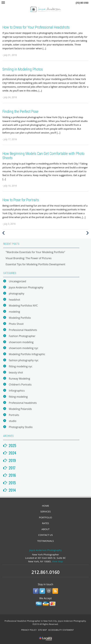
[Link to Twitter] (42, 591)
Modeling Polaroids (20, 409)
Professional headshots (23, 403)
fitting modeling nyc (21, 366)
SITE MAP (42, 630)
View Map (58, 561)
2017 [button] (12, 468)
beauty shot (16, 372)
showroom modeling (21, 342)
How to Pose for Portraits (21, 200)
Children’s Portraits (20, 385)
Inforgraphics (17, 391)
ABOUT (45, 529)
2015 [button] (12, 483)
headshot (14, 300)
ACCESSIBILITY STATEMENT (61, 630)
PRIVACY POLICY (29, 630)
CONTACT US (46, 535)
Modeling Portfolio (20, 318)
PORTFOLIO (45, 517)
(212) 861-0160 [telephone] (82, 3)
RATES (45, 523)
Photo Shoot (16, 324)
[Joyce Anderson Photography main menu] (3, 2)
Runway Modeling (19, 379)
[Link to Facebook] (36, 591)
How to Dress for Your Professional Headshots (36, 27)
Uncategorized (17, 281)
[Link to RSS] (55, 591)
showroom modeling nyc (24, 348)
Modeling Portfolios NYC (23, 306)
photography (17, 294)
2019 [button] (12, 460)
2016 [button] (12, 475)
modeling (14, 312)
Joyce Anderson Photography (26, 287)
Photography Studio (21, 427)
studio (13, 421)
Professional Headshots (23, 330)
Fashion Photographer (22, 336)
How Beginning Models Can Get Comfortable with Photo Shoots (43, 156)
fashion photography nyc (24, 360)
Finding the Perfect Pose (20, 112)
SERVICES (46, 511)
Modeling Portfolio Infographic (27, 354)
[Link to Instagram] (49, 591)
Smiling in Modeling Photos (23, 69)
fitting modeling (18, 397)
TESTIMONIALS (45, 541)
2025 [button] (12, 445)
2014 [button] (12, 490)
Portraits (14, 415)
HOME (46, 506)
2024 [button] (12, 453)
